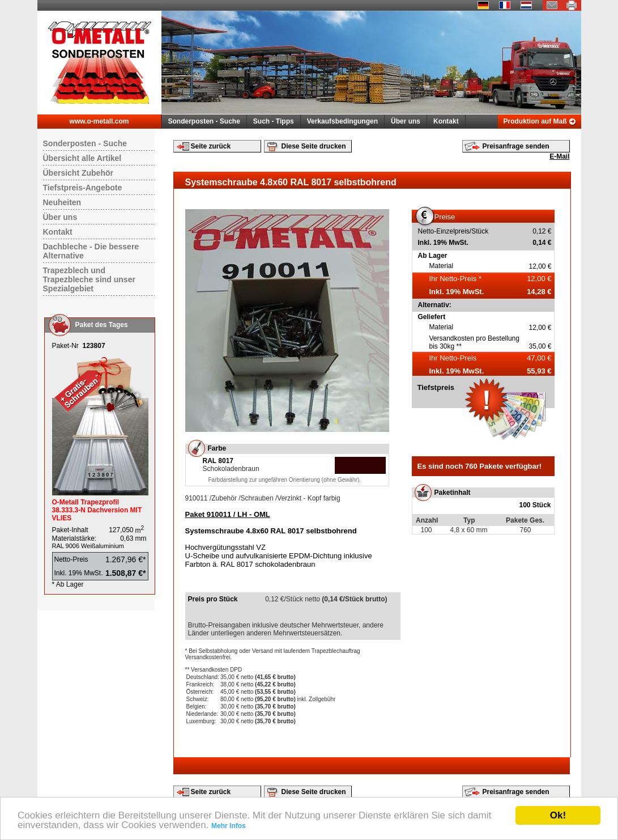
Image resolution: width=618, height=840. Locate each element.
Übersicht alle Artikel (82, 158)
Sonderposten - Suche (204, 121)
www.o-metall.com (99, 121)
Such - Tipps (274, 121)
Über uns (406, 121)
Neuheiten (62, 202)
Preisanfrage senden (516, 146)
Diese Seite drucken (314, 146)
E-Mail (559, 156)
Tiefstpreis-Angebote (83, 188)
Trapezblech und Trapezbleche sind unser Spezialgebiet (89, 279)
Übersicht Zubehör (78, 173)
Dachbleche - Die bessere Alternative (91, 251)
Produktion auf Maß (535, 121)
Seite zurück (211, 146)
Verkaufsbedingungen (342, 121)
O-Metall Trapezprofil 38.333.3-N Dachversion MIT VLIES (97, 510)
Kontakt (446, 121)
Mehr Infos (229, 826)
